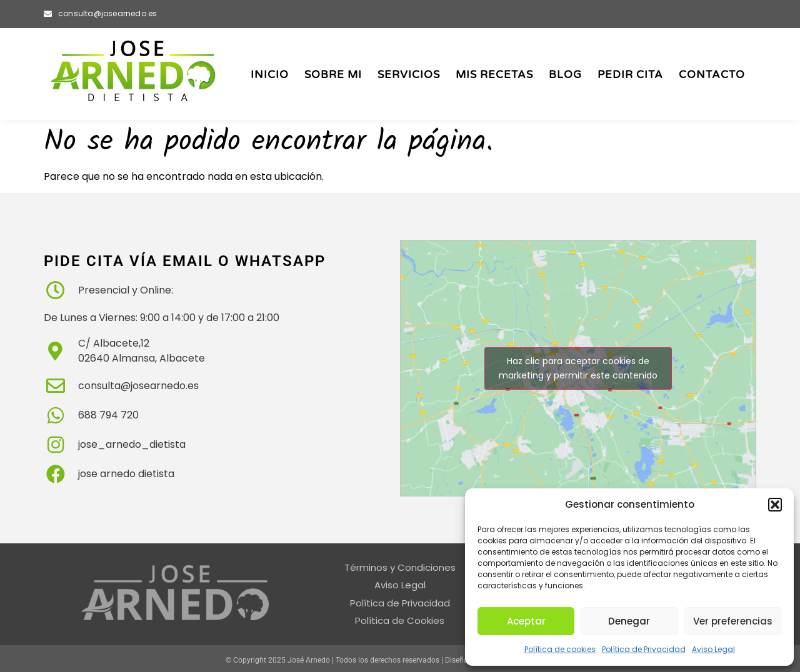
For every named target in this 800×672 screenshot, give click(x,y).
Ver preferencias (733, 621)
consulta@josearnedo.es (107, 13)
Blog (565, 75)
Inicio (270, 75)
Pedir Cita (630, 75)
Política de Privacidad (644, 649)
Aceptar (526, 621)
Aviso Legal (713, 649)
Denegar (629, 621)
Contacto (712, 75)
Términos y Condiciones (400, 567)
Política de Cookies (400, 620)
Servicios (409, 75)
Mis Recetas (494, 75)
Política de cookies (560, 649)
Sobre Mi (333, 75)
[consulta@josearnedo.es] (48, 14)
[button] (775, 505)
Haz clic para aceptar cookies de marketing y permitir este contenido (578, 368)
